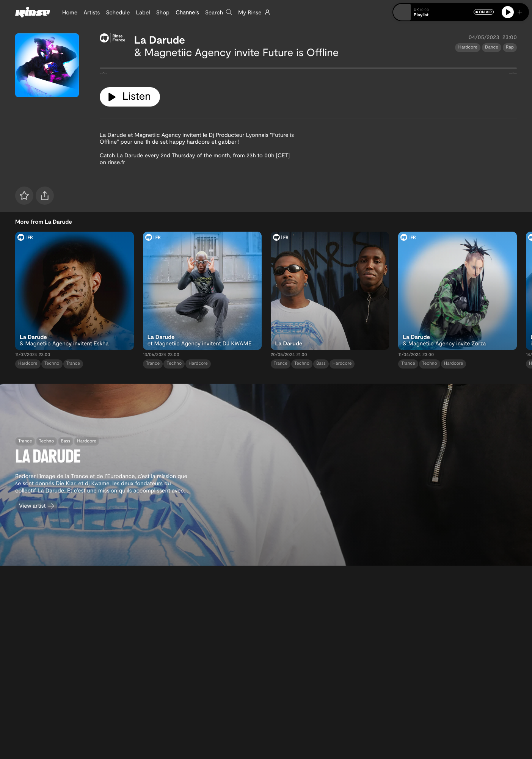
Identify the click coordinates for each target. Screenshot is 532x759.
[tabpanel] (308, 70)
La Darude (160, 39)
